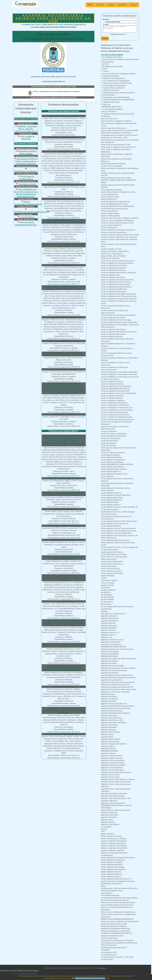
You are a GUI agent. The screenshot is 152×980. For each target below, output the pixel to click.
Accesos (134, 5)
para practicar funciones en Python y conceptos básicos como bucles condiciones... (26, 161)
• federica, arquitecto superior (64, 199)
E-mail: (106, 24)
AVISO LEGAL (4, 972)
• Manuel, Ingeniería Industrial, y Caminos (64, 116)
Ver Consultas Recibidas (16, 972)
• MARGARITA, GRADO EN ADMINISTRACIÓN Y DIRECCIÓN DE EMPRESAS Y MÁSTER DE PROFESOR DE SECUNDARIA (64, 578)
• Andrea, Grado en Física (64, 509)
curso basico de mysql (26, 184)
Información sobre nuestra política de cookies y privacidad (90, 978)
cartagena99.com (102, 969)
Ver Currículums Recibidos (31, 972)
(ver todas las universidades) (112, 56)
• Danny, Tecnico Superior (64, 265)
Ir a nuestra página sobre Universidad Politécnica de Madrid (53, 27)
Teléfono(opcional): (113, 22)
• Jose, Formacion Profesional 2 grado (64, 185)
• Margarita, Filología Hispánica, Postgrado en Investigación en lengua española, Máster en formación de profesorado (64, 710)
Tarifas (111, 5)
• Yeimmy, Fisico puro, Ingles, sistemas (64, 478)
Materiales (122, 5)
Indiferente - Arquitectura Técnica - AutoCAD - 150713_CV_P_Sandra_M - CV (26, 129)
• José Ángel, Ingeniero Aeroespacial (64, 734)
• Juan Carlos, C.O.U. (64, 601)
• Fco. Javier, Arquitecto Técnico (64, 137)
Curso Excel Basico (26, 217)
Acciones (100, 5)
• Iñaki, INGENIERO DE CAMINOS (64, 414)
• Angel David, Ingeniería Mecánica (64, 317)
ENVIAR (105, 40)
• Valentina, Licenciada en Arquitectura (64, 369)
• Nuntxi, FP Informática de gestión (64, 540)
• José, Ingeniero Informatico (64, 687)
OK (73, 978)
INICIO (90, 5)
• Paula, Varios (64, 151)
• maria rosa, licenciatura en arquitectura (64, 341)
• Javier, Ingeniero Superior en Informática (64, 526)
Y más (108, 978)
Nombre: (106, 19)
